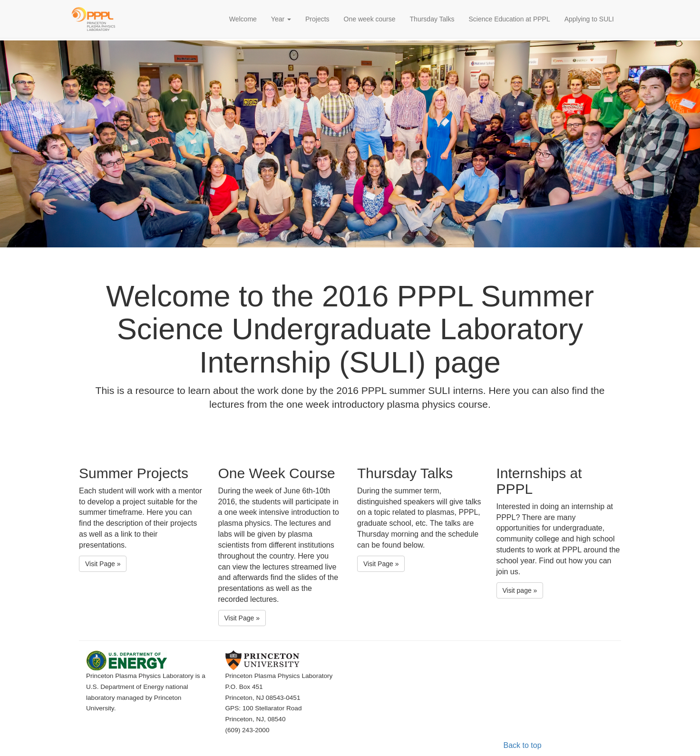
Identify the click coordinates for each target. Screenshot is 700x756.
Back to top (523, 745)
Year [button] (281, 19)
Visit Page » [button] (103, 564)
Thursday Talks (432, 19)
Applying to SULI (589, 19)
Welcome (247, 18)
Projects (317, 19)
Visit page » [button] (520, 590)
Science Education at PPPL (509, 19)
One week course (370, 19)
